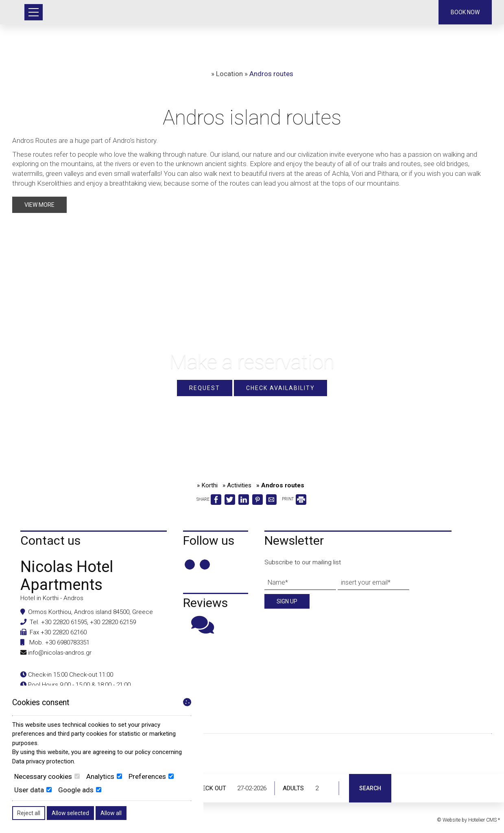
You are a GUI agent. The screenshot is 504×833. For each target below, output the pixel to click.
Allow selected (70, 813)
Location (229, 74)
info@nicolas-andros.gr (60, 653)
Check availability (280, 388)
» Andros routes (280, 485)
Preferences (151, 776)
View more (39, 205)
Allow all (111, 813)
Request (205, 388)
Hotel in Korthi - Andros (52, 598)
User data (33, 790)
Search (370, 788)
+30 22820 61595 (64, 622)
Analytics (104, 776)
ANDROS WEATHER (252, 769)
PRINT (294, 499)
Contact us (50, 540)
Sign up (287, 601)
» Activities (237, 485)
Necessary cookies (47, 776)
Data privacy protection (43, 761)
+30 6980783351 (67, 642)
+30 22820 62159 (113, 622)
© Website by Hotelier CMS (467, 820)
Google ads (80, 790)
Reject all (29, 813)
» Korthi (207, 485)
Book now (465, 12)
